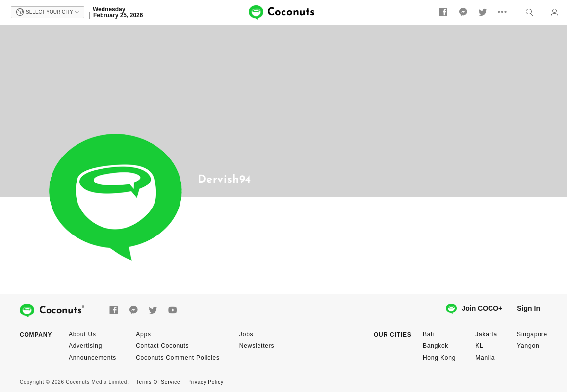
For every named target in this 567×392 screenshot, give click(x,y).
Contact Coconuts (162, 346)
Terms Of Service (158, 382)
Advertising (85, 346)
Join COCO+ (474, 309)
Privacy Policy (205, 382)
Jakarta (486, 334)
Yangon (528, 346)
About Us (82, 334)
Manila (485, 358)
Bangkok (436, 346)
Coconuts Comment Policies (178, 358)
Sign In (528, 308)
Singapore (532, 334)
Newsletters (257, 346)
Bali (428, 334)
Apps (143, 334)
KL (479, 346)
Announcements (92, 358)
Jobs (246, 334)
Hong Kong (439, 358)
